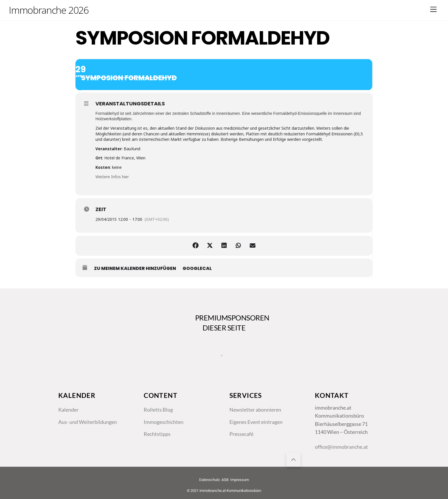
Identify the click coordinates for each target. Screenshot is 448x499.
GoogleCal (197, 268)
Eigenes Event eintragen (256, 422)
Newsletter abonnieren (255, 410)
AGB (225, 480)
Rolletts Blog (158, 410)
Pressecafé (241, 434)
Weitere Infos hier (112, 177)
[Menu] (433, 9)
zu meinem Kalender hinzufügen (135, 268)
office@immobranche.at (341, 447)
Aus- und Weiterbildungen (88, 422)
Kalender (68, 410)
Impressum (240, 480)
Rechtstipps (157, 434)
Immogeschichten (164, 422)
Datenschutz (209, 480)
